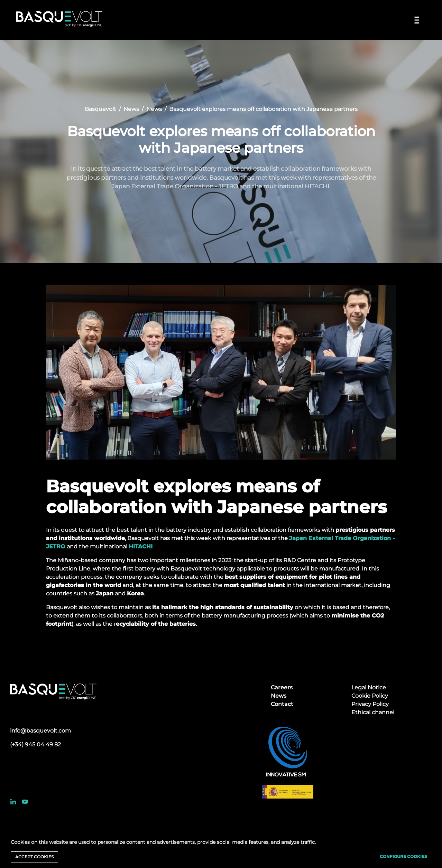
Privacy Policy (370, 704)
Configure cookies (403, 856)
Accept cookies (34, 857)
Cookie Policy (370, 696)
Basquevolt (100, 109)
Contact (282, 704)
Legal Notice (369, 687)
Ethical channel (373, 712)
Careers (282, 687)
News (131, 109)
